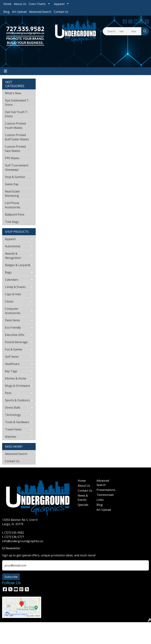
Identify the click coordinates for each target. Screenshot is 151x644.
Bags (8, 272)
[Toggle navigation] (6, 71)
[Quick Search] (110, 31)
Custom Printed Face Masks (15, 149)
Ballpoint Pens (15, 214)
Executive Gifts (15, 335)
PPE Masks (12, 158)
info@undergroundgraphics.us (23, 541)
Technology (13, 415)
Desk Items (12, 320)
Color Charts (37, 4)
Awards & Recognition (13, 256)
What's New (13, 93)
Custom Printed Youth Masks (15, 126)
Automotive (13, 246)
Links (100, 500)
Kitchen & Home (16, 378)
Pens (8, 393)
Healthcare (12, 364)
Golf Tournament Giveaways (17, 167)
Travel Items (13, 429)
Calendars (12, 280)
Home (7, 4)
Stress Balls (13, 408)
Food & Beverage (16, 342)
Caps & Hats (13, 294)
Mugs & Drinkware (17, 386)
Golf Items (12, 357)
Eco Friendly (13, 327)
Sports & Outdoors (17, 400)
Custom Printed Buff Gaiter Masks (17, 137)
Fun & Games (14, 349)
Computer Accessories (13, 311)
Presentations (104, 490)
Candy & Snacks (15, 287)
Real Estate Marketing (12, 194)
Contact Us (61, 12)
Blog (6, 12)
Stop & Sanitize (15, 177)
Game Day (12, 184)
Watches (11, 437)
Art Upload (19, 12)
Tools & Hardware (17, 422)
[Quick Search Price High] (135, 31)
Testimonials (104, 495)
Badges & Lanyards (18, 265)
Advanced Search (40, 12)
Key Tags (11, 371)
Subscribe (11, 577)
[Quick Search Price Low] (123, 31)
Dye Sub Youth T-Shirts (17, 114)
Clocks (9, 301)
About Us (20, 4)
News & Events (83, 498)
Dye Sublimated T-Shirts (17, 103)
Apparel (59, 4)
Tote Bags (12, 222)
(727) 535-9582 (14, 533)
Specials (83, 505)
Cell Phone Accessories (13, 205)
